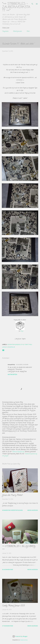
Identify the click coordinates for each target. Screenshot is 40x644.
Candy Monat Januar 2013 (13, 606)
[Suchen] (32, 3)
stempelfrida (11, 364)
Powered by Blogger (20, 636)
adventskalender (14, 344)
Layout (5, 347)
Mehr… (28, 31)
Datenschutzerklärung (18, 452)
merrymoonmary (24, 640)
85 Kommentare (8, 569)
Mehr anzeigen (33, 510)
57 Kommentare (8, 626)
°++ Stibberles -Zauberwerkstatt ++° (16, 7)
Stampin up (11, 347)
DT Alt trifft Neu (26, 344)
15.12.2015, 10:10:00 (22, 364)
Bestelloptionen (17, 31)
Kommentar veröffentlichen (12, 510)
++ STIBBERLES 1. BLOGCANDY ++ (19, 548)
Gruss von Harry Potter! (12, 495)
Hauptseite (5, 31)
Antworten (12, 374)
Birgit (22, 331)
